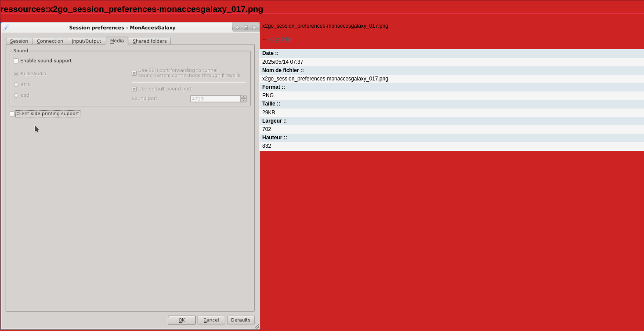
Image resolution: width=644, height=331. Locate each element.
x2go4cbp (280, 40)
